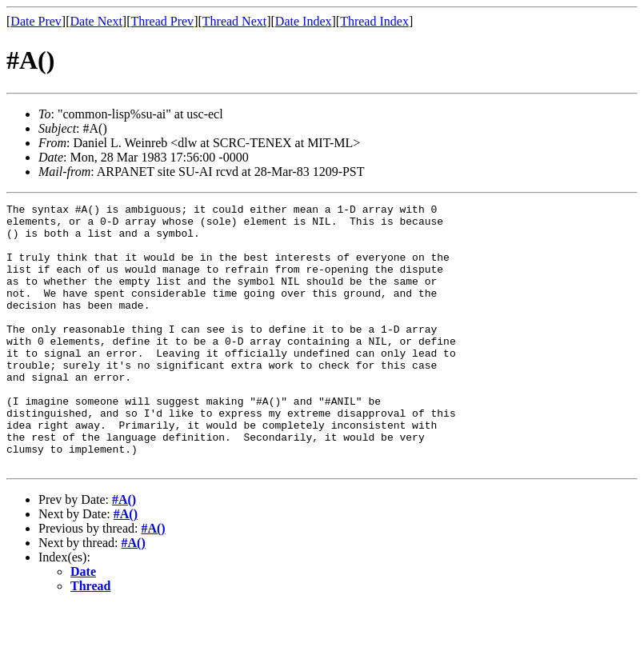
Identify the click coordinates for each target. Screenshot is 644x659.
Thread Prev (162, 21)
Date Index (304, 21)
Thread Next (234, 21)
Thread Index (374, 21)
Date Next (96, 21)
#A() (124, 552)
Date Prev (36, 21)
